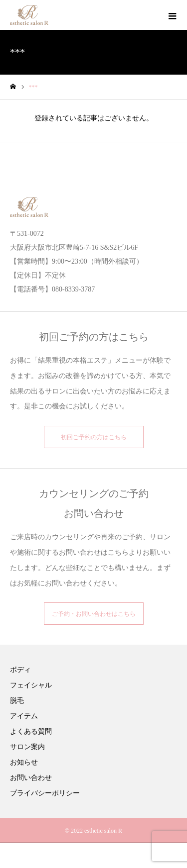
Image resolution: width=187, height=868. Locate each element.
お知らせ (24, 762)
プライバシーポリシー (45, 793)
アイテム (24, 716)
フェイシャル (31, 685)
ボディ (20, 670)
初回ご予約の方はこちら (94, 437)
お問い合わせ (31, 778)
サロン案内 (27, 747)
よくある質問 (31, 731)
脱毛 (17, 701)
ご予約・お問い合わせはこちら (94, 614)
